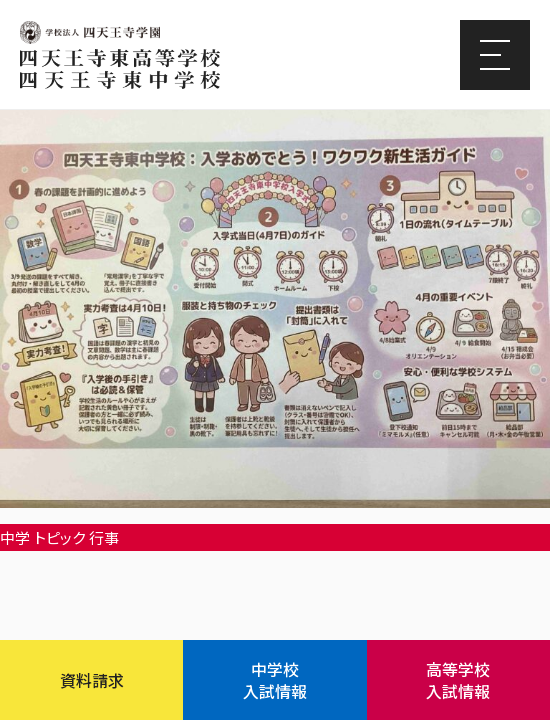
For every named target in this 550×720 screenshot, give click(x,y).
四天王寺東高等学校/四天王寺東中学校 (120, 69)
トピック (59, 537)
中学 (15, 537)
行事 (104, 537)
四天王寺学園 (90, 32)
